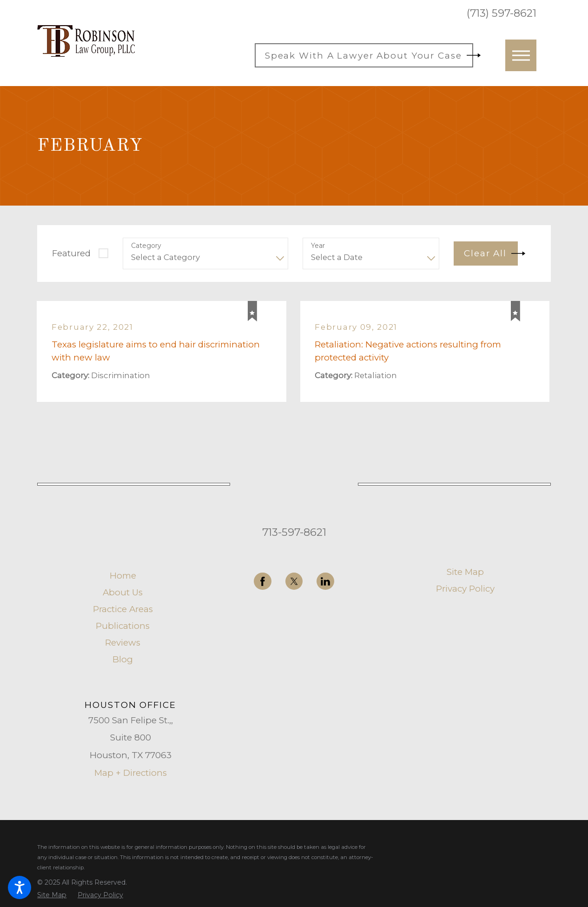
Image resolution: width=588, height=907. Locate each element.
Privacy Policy (465, 589)
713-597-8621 (294, 532)
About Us (123, 593)
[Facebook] (263, 581)
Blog (123, 659)
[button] (20, 887)
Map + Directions (131, 773)
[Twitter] (294, 581)
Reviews (123, 643)
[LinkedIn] (325, 581)
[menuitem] (123, 576)
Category (146, 246)
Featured (71, 253)
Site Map (465, 572)
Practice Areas (123, 609)
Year (318, 246)
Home (123, 576)
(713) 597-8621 (502, 13)
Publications (123, 626)
